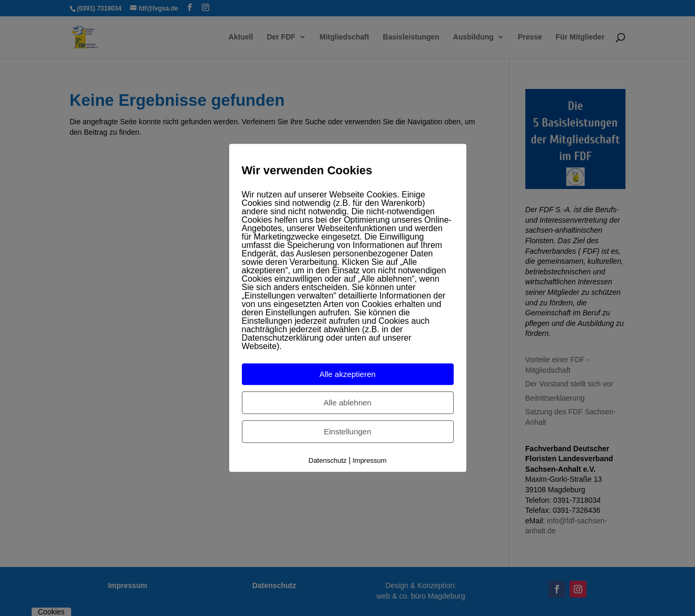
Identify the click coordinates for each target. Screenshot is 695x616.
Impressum (369, 460)
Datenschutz (328, 460)
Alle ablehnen (348, 403)
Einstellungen (347, 431)
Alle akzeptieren (348, 374)
